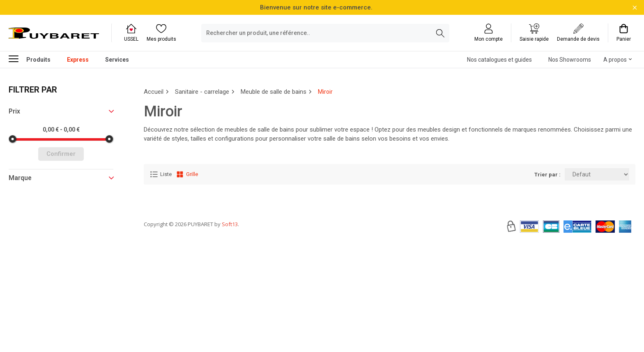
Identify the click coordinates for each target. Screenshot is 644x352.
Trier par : (547, 175)
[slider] (13, 139)
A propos (615, 60)
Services (117, 60)
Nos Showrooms (570, 60)
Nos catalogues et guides (499, 60)
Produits (30, 59)
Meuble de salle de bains (274, 92)
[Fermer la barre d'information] (635, 8)
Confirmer (61, 154)
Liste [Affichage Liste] (161, 174)
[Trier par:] (597, 174)
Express (78, 60)
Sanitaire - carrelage (202, 92)
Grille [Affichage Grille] (187, 174)
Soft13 (230, 249)
